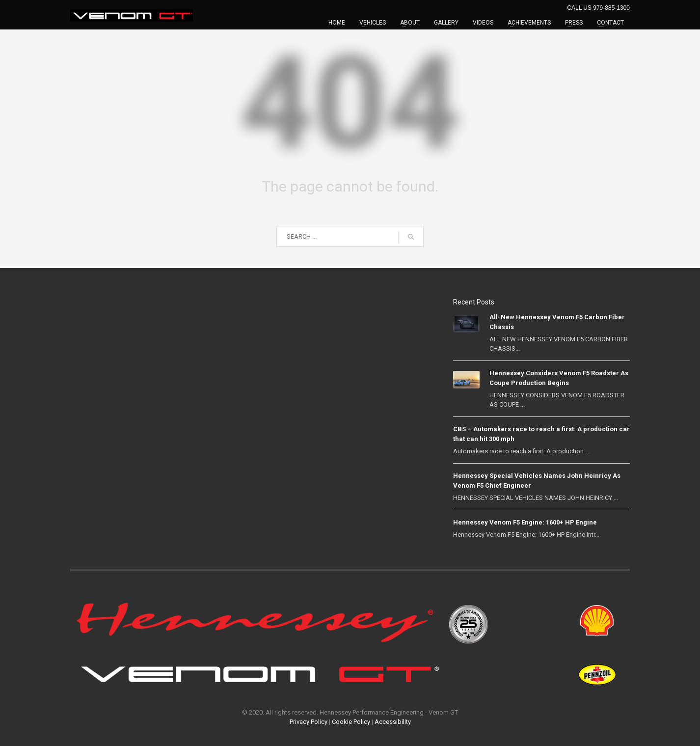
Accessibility (393, 722)
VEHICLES (373, 23)
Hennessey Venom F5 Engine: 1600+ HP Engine (525, 522)
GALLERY (446, 23)
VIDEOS (483, 23)
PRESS (574, 23)
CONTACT (610, 23)
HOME (337, 23)
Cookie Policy (351, 722)
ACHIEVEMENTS (529, 23)
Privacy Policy (309, 722)
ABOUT (410, 23)
